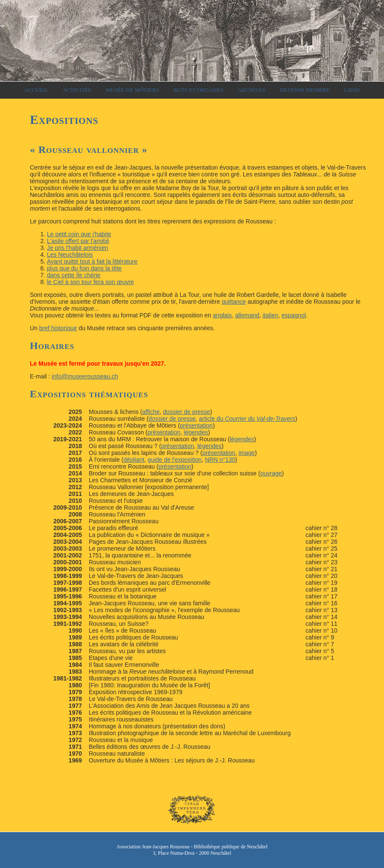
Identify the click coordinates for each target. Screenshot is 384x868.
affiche (151, 412)
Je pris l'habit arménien (78, 248)
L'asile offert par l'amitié (78, 241)
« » (89, 150)
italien (271, 315)
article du (247, 419)
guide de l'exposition (175, 460)
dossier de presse (187, 412)
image (247, 453)
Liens (352, 90)
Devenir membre (305, 90)
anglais (222, 315)
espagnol (294, 315)
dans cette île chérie (74, 275)
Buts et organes (199, 90)
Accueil (36, 90)
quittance (234, 302)
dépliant (134, 460)
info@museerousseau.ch (85, 376)
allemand (247, 315)
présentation (196, 425)
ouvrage (271, 473)
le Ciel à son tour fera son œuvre (90, 282)
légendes (196, 432)
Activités (77, 90)
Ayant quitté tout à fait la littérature (92, 261)
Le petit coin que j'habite (79, 234)
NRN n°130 (220, 460)
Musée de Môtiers (132, 90)
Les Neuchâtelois (70, 255)
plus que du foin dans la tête (84, 268)
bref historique (58, 328)
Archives (252, 90)
